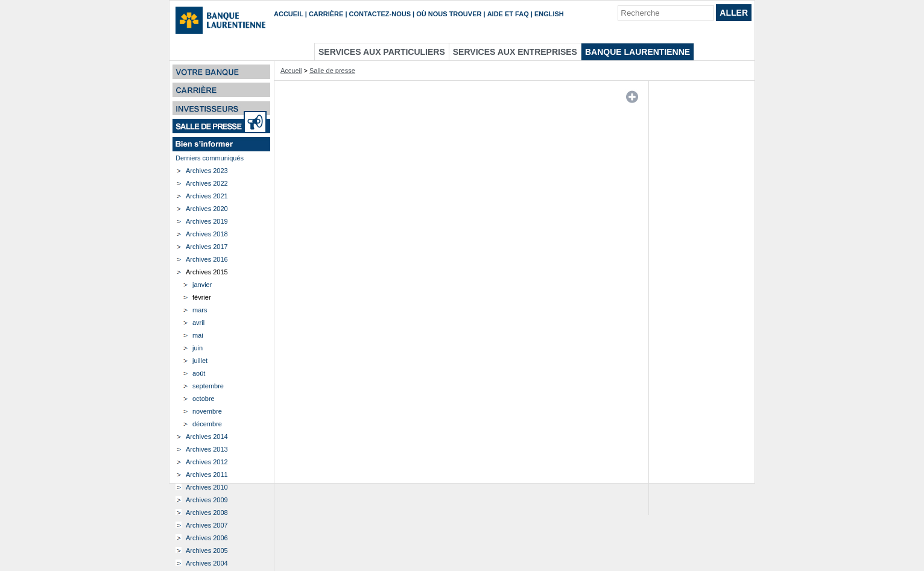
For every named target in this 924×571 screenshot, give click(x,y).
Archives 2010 (207, 487)
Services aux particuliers (382, 52)
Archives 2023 (207, 171)
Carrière (326, 14)
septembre (208, 386)
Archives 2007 (207, 525)
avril (198, 323)
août (199, 373)
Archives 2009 (207, 500)
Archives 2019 (207, 221)
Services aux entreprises (515, 52)
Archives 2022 (207, 183)
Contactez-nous (380, 14)
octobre (204, 399)
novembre (207, 411)
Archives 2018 (207, 234)
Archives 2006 (207, 538)
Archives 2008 (207, 513)
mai (198, 335)
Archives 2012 (207, 462)
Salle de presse (332, 71)
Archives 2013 (207, 449)
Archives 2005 (207, 550)
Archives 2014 (207, 437)
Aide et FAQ (508, 14)
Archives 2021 (207, 196)
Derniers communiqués (210, 158)
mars (200, 310)
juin (198, 348)
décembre (207, 424)
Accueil (289, 14)
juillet (200, 361)
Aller (734, 13)
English (549, 14)
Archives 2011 (207, 475)
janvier (202, 285)
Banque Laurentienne (638, 52)
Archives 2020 (207, 209)
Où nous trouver (449, 14)
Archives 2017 (207, 247)
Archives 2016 (207, 259)
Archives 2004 (207, 563)
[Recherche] (666, 13)
